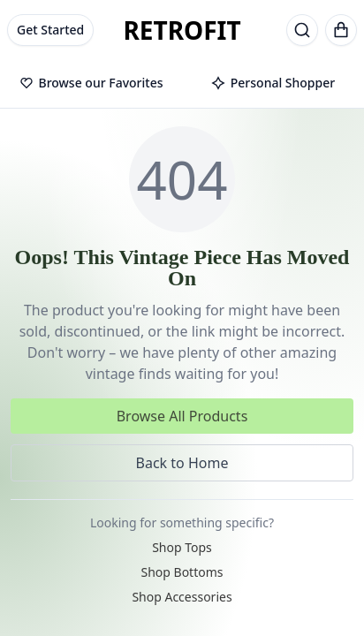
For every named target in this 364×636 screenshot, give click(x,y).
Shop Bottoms (182, 572)
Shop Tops (182, 547)
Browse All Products (182, 416)
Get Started (50, 30)
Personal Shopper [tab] (273, 83)
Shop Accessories (182, 597)
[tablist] (182, 84)
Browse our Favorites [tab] (91, 83)
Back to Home (182, 463)
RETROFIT (182, 30)
